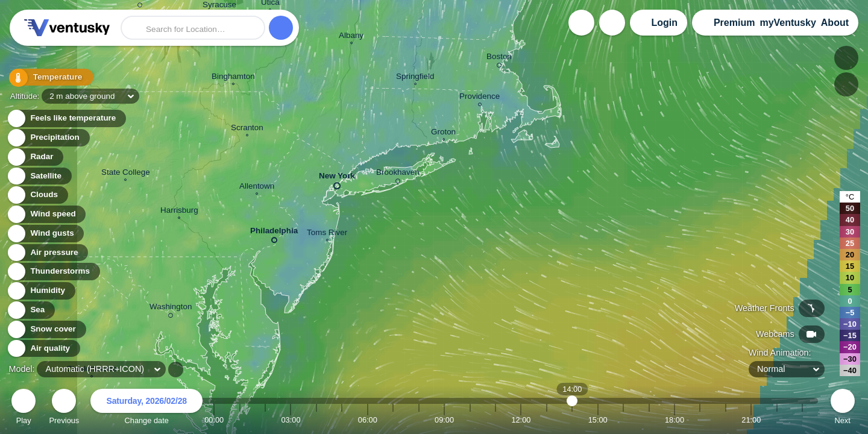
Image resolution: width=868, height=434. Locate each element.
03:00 (291, 420)
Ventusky (65, 28)
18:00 (675, 420)
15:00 (598, 420)
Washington (171, 309)
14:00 (572, 420)
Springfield (415, 78)
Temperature (48, 78)
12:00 (521, 420)
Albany (351, 37)
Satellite (39, 176)
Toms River (327, 234)
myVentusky (788, 23)
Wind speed (46, 214)
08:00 (419, 420)
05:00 (342, 420)
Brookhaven (398, 174)
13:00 (547, 420)
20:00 (726, 420)
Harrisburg (179, 212)
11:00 (495, 420)
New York (337, 178)
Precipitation (48, 138)
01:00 (240, 420)
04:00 (316, 420)
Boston (499, 58)
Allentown (257, 187)
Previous (64, 408)
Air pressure (47, 253)
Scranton (247, 129)
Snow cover (46, 329)
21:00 (751, 420)
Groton (443, 133)
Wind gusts (45, 234)
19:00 (700, 420)
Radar (35, 157)
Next (843, 408)
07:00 (393, 420)
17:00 (649, 420)
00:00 (214, 420)
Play (24, 408)
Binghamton (233, 78)
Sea (30, 310)
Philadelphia (274, 233)
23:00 (802, 420)
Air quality (43, 349)
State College (126, 174)
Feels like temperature (66, 118)
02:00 (265, 420)
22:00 (777, 420)
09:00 (444, 420)
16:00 (623, 420)
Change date (146, 408)
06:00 (368, 420)
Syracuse (219, 7)
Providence (480, 98)
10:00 (470, 420)
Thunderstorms (53, 272)
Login (664, 23)
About (835, 23)
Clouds (37, 195)
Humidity (41, 291)
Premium (734, 23)
